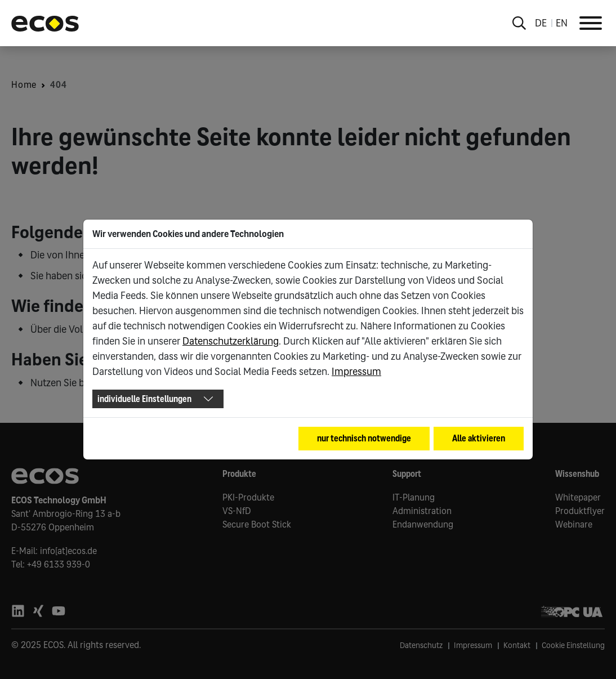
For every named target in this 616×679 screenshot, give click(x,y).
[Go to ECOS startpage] (45, 23)
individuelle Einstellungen (144, 399)
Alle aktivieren (479, 438)
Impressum (356, 372)
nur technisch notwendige (364, 438)
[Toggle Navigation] (591, 23)
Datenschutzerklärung (231, 341)
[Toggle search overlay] (519, 23)
